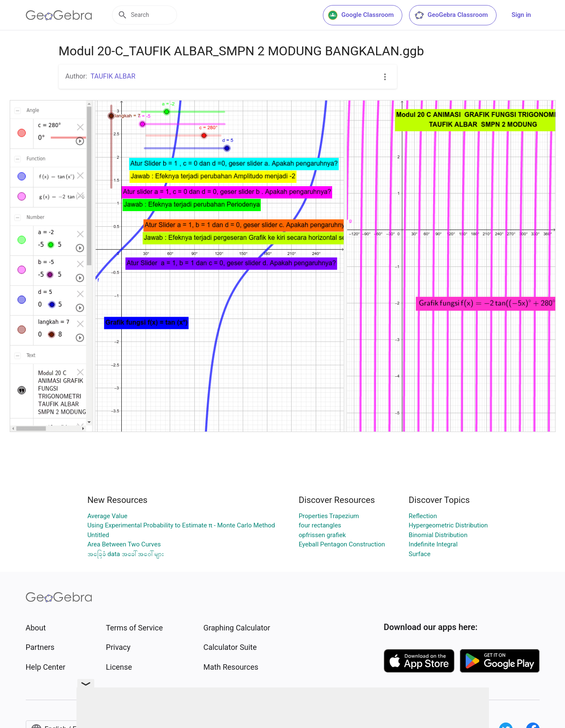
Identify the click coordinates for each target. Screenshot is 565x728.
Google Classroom (361, 15)
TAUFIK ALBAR (113, 76)
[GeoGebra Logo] (59, 15)
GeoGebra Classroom (451, 15)
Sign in (521, 15)
